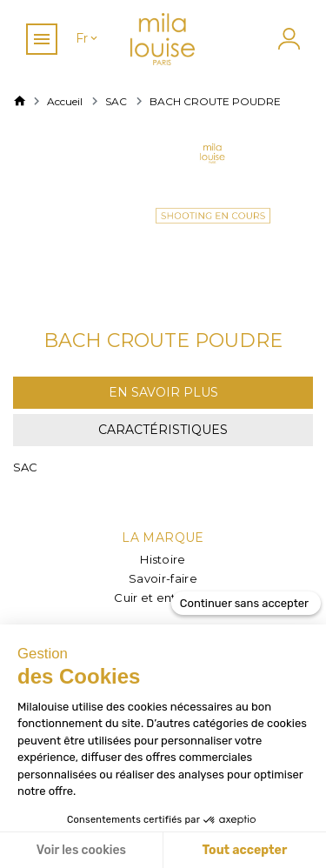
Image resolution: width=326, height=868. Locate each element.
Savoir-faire (163, 578)
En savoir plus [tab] (163, 392)
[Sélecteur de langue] (88, 39)
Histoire (163, 559)
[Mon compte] (287, 39)
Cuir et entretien (163, 598)
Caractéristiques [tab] (163, 430)
